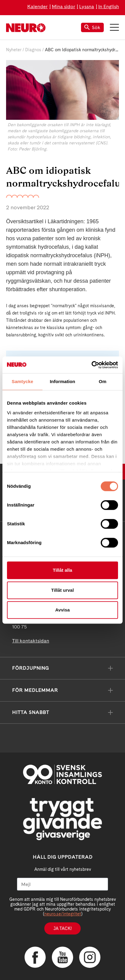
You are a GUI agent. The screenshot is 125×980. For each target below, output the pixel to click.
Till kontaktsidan (31, 641)
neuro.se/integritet (63, 914)
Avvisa (62, 610)
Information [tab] (62, 381)
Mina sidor (64, 7)
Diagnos (33, 50)
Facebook (35, 957)
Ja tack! (62, 928)
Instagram (90, 957)
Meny (114, 27)
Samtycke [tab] (23, 381)
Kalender (37, 7)
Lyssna (87, 7)
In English (109, 7)
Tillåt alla (62, 570)
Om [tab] (102, 381)
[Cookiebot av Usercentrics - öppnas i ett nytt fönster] (91, 365)
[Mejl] (62, 884)
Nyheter (14, 50)
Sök (92, 27)
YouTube (62, 957)
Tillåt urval (63, 590)
